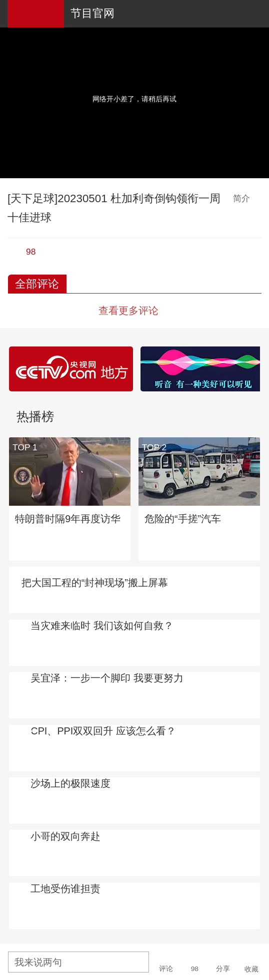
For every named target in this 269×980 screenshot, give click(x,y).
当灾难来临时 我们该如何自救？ (102, 626)
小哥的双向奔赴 (65, 836)
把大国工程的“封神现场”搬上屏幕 (95, 583)
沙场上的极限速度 (70, 783)
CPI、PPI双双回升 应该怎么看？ (103, 731)
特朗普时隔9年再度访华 (68, 519)
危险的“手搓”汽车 (183, 519)
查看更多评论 (128, 311)
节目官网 (92, 13)
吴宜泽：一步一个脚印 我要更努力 (107, 678)
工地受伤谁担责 (65, 889)
